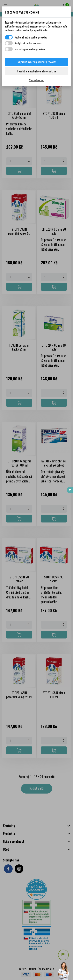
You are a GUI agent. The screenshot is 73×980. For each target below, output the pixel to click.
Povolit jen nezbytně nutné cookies (36, 71)
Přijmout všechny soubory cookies (36, 62)
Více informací (37, 80)
